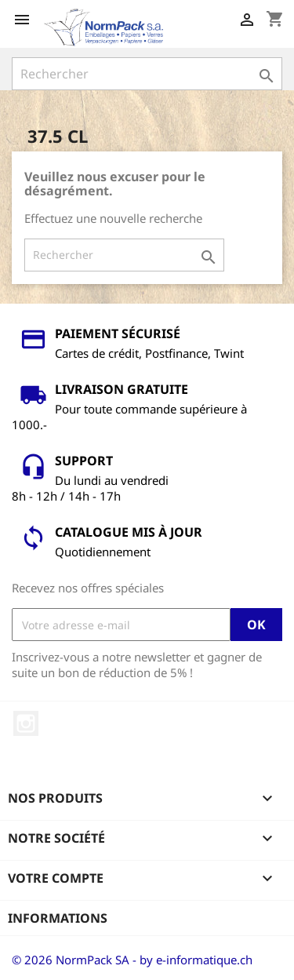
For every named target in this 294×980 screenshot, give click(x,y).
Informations (58, 918)
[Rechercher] (147, 74)
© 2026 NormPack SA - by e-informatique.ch (132, 960)
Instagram (26, 723)
